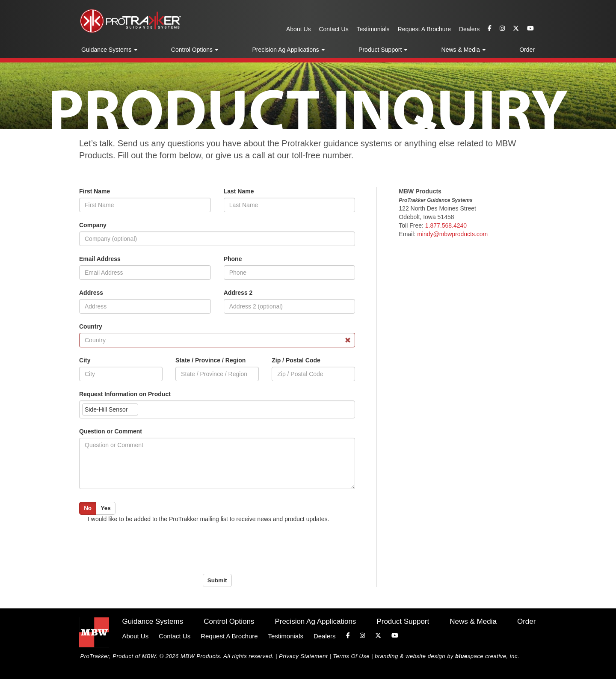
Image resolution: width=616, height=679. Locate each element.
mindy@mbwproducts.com (452, 234)
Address (91, 293)
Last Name (239, 191)
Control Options (192, 50)
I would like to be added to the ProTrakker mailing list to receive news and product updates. (208, 519)
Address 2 (238, 293)
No (88, 508)
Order (526, 621)
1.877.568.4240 (446, 225)
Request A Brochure (425, 29)
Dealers (469, 29)
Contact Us (333, 29)
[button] (136, 50)
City (85, 360)
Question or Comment (111, 431)
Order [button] (527, 50)
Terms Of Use (351, 656)
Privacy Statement (303, 656)
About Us (299, 29)
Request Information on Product (125, 394)
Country (91, 326)
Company (93, 225)
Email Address (100, 259)
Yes (105, 508)
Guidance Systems (107, 50)
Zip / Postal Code (296, 360)
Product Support (380, 50)
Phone (233, 259)
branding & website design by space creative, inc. (447, 656)
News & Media (461, 50)
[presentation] (144, 549)
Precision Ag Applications (285, 50)
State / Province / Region (210, 360)
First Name (95, 191)
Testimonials (373, 29)
